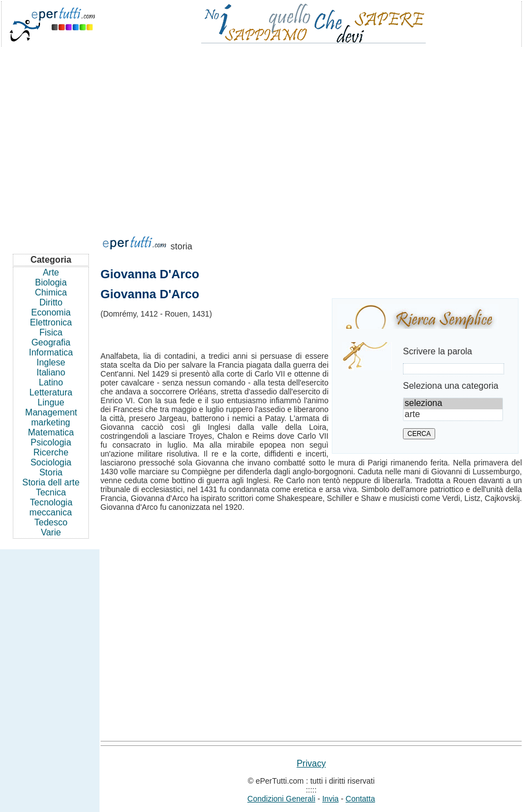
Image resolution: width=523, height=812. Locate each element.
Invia (331, 799)
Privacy (311, 763)
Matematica (51, 432)
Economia (51, 312)
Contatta (360, 799)
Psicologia (51, 442)
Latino (51, 382)
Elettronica (51, 322)
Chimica (51, 292)
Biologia (51, 282)
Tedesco (51, 522)
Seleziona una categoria (451, 386)
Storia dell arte (51, 482)
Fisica (51, 332)
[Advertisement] (261, 136)
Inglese (51, 362)
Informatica (51, 352)
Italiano (51, 372)
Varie (51, 532)
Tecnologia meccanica (51, 507)
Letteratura (51, 392)
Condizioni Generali (281, 799)
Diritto (51, 302)
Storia (51, 472)
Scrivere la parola (438, 351)
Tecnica (51, 492)
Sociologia (51, 462)
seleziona (453, 404)
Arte (51, 272)
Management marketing (51, 417)
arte (453, 415)
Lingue (51, 402)
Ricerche (51, 452)
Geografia (51, 342)
